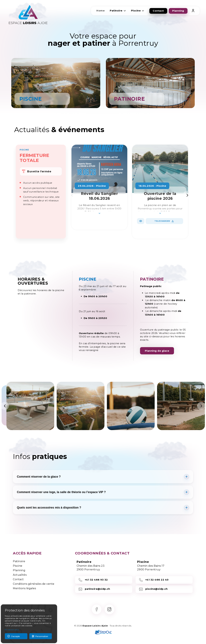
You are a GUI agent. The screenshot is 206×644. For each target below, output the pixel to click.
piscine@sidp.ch (153, 589)
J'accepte (14, 636)
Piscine (18, 566)
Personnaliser (40, 636)
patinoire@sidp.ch (94, 589)
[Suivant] (201, 406)
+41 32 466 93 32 (93, 580)
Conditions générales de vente (34, 584)
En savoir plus (12, 630)
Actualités (20, 575)
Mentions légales (24, 588)
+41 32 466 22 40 (154, 580)
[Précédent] (5, 406)
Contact (18, 579)
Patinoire (19, 561)
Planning (19, 570)
